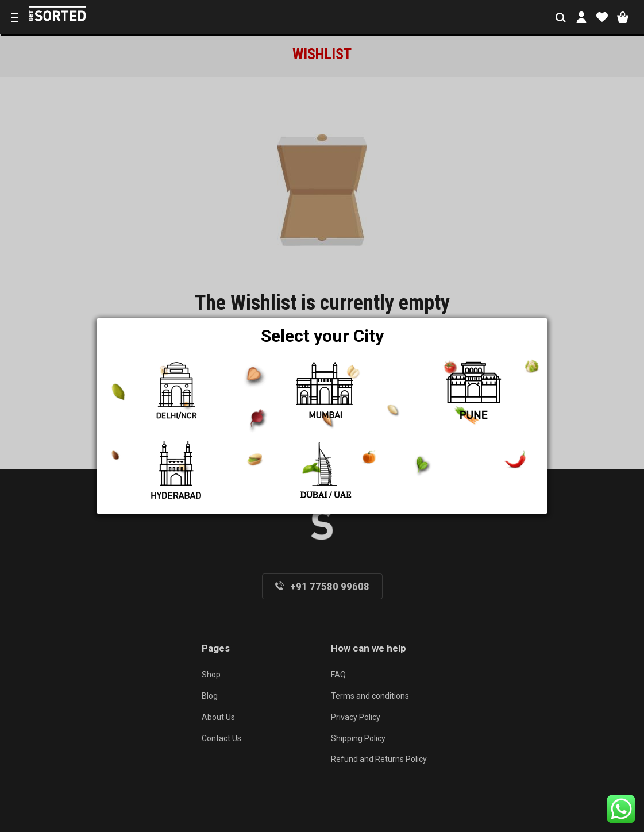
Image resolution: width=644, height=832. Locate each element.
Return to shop (322, 397)
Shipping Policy (358, 738)
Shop (211, 675)
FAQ (338, 675)
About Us (218, 717)
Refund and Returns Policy (379, 759)
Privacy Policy (356, 717)
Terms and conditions (370, 696)
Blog (210, 696)
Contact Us (221, 738)
